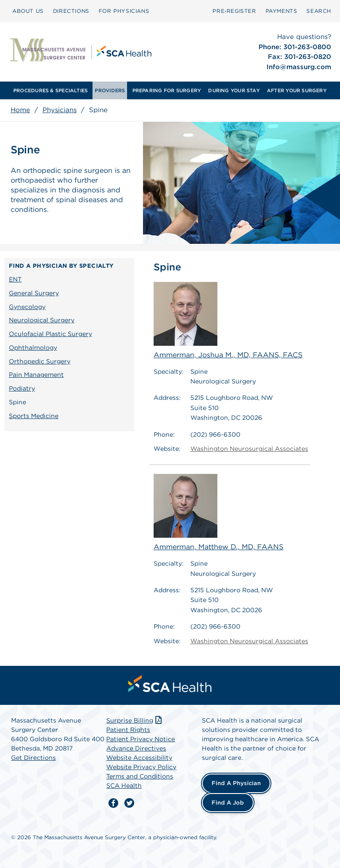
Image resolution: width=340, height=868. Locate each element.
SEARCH (319, 11)
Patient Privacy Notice (141, 739)
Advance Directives (136, 748)
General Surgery (34, 293)
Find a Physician (236, 783)
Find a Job (228, 803)
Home (20, 110)
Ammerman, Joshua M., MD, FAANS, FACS (228, 321)
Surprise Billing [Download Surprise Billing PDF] (135, 720)
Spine (17, 402)
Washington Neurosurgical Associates (249, 449)
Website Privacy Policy (141, 767)
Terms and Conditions (140, 776)
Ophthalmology (33, 348)
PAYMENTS (282, 11)
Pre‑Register (234, 11)
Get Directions (33, 758)
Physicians (60, 110)
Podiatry (22, 388)
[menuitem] (28, 11)
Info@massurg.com (299, 67)
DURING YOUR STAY (234, 90)
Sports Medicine (34, 416)
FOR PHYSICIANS (124, 11)
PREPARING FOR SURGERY (167, 90)
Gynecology (27, 307)
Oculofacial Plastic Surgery (50, 334)
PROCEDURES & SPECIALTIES (50, 90)
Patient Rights (128, 730)
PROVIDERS (110, 90)
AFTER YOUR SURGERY (297, 90)
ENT (15, 279)
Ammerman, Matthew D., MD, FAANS (218, 512)
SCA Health (124, 786)
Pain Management (36, 375)
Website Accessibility (139, 758)
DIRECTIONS (71, 11)
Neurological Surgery (42, 320)
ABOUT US (28, 11)
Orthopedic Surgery (40, 361)
